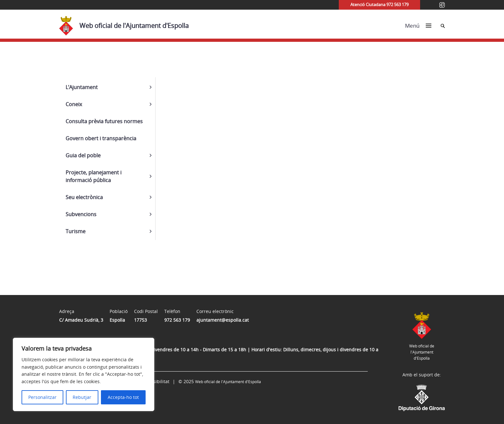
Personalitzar (42, 397)
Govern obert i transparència (101, 138)
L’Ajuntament (82, 87)
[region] (84, 374)
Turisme (76, 231)
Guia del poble (83, 155)
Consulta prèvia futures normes (104, 121)
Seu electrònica (84, 197)
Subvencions (81, 214)
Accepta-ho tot (123, 397)
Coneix (74, 104)
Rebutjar (82, 397)
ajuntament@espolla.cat (223, 320)
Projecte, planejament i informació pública (94, 176)
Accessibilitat (155, 381)
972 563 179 (177, 320)
